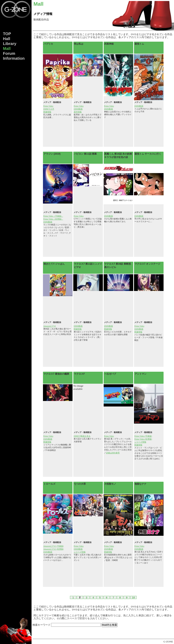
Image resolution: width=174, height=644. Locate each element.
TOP (7, 34)
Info (14, 58)
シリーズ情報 (140, 442)
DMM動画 (78, 109)
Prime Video (48, 106)
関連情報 (47, 112)
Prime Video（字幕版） (53, 216)
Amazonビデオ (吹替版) (54, 549)
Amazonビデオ (50, 326)
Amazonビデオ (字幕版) (54, 546)
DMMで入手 (49, 109)
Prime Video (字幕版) (143, 436)
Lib (10, 44)
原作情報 (78, 112)
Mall (7, 49)
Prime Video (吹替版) (143, 439)
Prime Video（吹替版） (53, 219)
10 (133, 597)
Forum (9, 53)
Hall (7, 39)
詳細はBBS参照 (113, 453)
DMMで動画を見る (82, 436)
